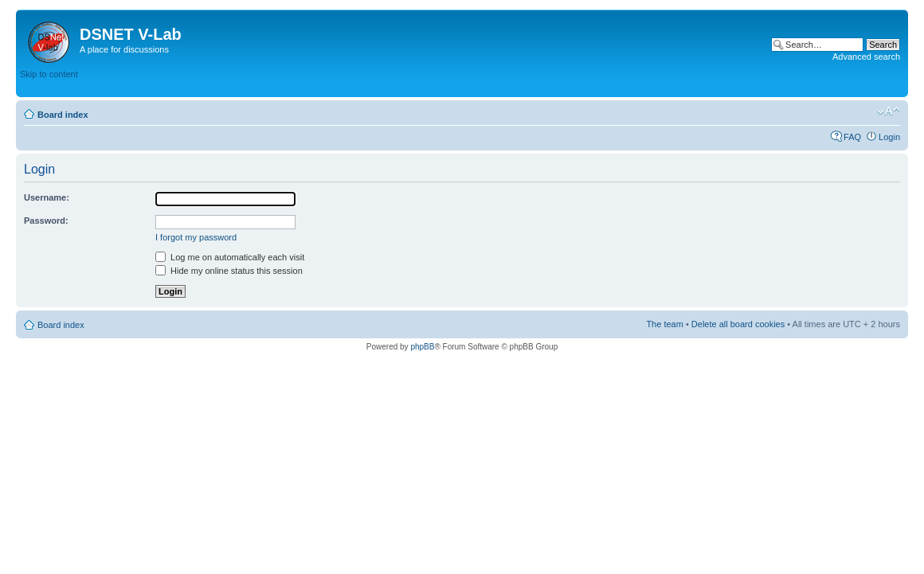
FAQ (852, 137)
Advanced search (866, 57)
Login (889, 137)
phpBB (422, 347)
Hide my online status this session (229, 271)
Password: (46, 221)
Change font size (889, 111)
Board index (63, 115)
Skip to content (49, 74)
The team (664, 324)
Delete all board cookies (738, 324)
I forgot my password (196, 237)
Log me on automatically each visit (230, 257)
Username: (47, 197)
